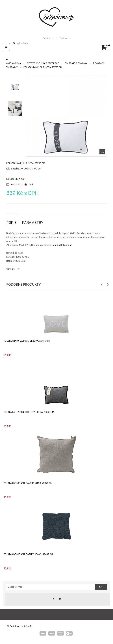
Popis (11, 223)
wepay (69, 633)
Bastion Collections (62, 245)
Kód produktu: (13, 169)
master (60, 633)
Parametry (33, 223)
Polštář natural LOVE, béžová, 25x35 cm (27, 341)
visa (43, 633)
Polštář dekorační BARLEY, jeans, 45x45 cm (28, 554)
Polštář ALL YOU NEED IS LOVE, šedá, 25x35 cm (29, 412)
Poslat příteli (17, 185)
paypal (52, 633)
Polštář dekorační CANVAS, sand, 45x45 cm (28, 483)
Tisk (31, 185)
